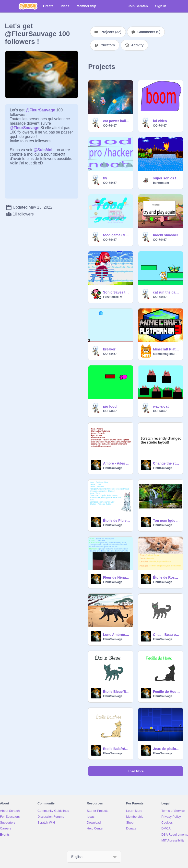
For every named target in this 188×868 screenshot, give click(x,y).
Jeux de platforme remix (166, 749)
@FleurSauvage (40, 110)
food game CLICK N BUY (117, 235)
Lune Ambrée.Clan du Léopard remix (117, 635)
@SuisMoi (43, 150)
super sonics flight (166, 178)
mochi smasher (166, 235)
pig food (110, 406)
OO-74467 (110, 126)
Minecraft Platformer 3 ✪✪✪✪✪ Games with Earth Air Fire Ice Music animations (166, 349)
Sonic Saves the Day (117, 292)
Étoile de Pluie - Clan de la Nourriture (117, 521)
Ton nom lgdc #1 (166, 521)
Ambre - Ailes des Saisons (117, 463)
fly (105, 178)
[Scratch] (28, 6)
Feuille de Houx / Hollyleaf (166, 692)
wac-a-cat (161, 406)
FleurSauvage (113, 468)
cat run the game (166, 292)
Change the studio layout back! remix (166, 463)
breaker (109, 349)
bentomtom (161, 183)
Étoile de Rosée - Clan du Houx (166, 577)
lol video (160, 121)
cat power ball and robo (117, 121)
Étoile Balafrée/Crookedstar (117, 749)
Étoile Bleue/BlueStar (117, 692)
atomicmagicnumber (166, 354)
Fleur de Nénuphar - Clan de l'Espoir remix (117, 577)
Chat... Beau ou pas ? (166, 635)
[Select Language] (94, 857)
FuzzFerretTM (113, 297)
